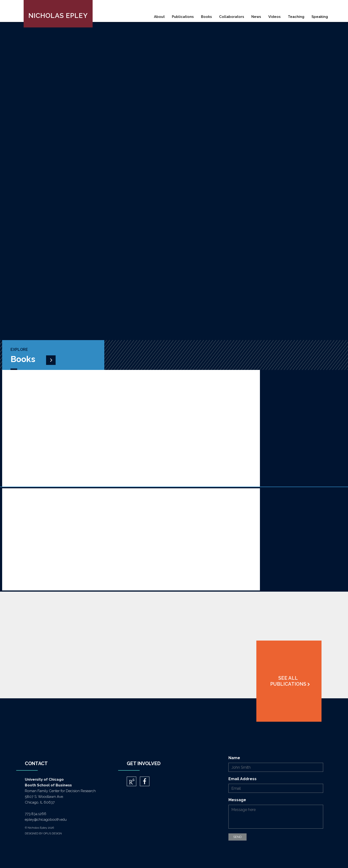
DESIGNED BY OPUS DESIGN (43, 833)
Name (234, 758)
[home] (58, 14)
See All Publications (288, 681)
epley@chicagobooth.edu (46, 820)
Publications (183, 17)
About (159, 17)
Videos (274, 17)
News (256, 17)
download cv (223, 153)
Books (206, 17)
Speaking (320, 17)
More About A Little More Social (47, 419)
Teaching (296, 17)
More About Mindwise (36, 538)
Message (237, 800)
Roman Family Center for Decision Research (60, 791)
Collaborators (232, 17)
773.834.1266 (36, 814)
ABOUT (190, 153)
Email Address (243, 779)
